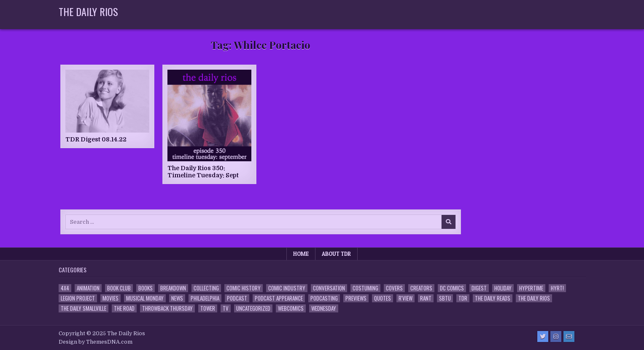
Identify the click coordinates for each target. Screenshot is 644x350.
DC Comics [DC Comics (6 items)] (452, 288)
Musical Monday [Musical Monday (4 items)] (145, 298)
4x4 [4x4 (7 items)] (65, 288)
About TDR (336, 254)
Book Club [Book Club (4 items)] (119, 288)
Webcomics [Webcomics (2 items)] (291, 308)
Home (301, 254)
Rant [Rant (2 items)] (426, 298)
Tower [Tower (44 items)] (208, 308)
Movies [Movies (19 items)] (110, 298)
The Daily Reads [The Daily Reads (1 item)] (493, 298)
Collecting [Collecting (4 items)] (206, 288)
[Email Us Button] (569, 336)
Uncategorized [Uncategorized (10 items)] (253, 308)
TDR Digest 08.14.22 (96, 139)
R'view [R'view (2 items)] (406, 298)
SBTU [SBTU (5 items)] (445, 298)
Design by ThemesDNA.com (96, 342)
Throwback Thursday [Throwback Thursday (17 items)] (167, 308)
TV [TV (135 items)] (226, 308)
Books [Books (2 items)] (146, 288)
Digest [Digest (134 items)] (479, 288)
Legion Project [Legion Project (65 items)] (78, 298)
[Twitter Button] (543, 336)
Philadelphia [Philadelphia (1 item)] (205, 298)
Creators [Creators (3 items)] (421, 288)
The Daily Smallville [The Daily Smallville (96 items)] (84, 308)
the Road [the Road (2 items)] (124, 308)
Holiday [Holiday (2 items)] (503, 288)
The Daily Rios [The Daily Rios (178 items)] (534, 298)
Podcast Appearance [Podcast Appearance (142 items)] (279, 298)
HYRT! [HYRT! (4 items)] (557, 288)
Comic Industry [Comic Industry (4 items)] (287, 288)
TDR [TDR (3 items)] (463, 298)
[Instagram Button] (556, 336)
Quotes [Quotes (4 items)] (383, 298)
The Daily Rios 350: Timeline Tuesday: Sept (203, 172)
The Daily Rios (88, 11)
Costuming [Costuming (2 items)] (365, 288)
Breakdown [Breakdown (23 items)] (173, 288)
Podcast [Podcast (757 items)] (237, 298)
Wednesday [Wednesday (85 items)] (324, 308)
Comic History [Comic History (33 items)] (244, 288)
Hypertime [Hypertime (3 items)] (531, 288)
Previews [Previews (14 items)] (356, 298)
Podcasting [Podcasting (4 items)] (324, 298)
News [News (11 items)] (177, 298)
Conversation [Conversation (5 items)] (329, 288)
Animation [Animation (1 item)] (88, 288)
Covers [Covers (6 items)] (394, 288)
